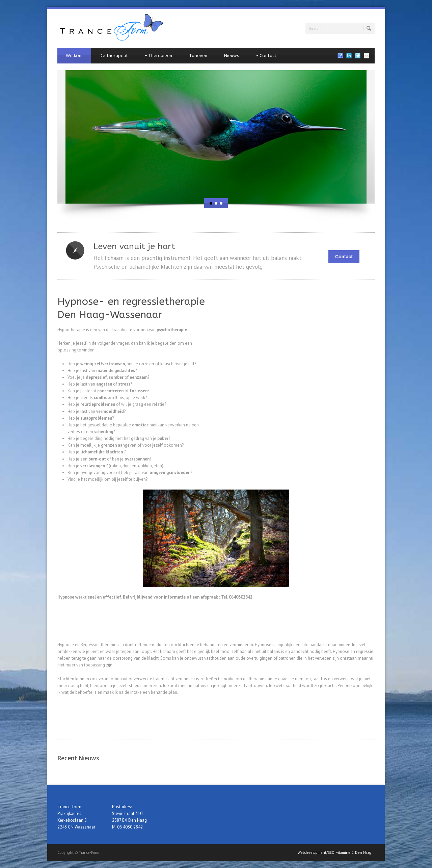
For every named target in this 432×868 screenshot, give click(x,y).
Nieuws (232, 56)
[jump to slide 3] (221, 203)
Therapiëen (158, 56)
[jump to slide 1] (211, 203)
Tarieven (198, 56)
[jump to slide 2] (216, 203)
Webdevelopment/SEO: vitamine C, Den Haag (334, 852)
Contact (266, 56)
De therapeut (114, 56)
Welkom (74, 56)
